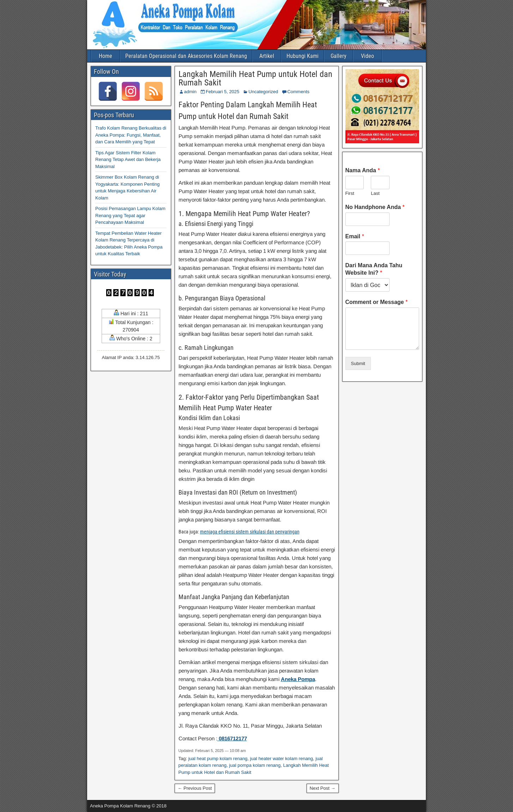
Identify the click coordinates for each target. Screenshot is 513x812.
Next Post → (323, 788)
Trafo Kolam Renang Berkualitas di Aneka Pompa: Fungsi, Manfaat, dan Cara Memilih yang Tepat (131, 135)
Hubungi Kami (303, 56)
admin (190, 92)
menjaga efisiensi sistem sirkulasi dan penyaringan (250, 532)
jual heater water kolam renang (282, 759)
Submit (358, 363)
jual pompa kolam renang (255, 765)
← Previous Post (195, 788)
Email (355, 236)
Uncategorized (263, 92)
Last (375, 193)
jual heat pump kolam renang (218, 759)
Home (105, 56)
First (350, 193)
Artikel (267, 56)
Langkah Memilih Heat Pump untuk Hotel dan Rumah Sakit (255, 78)
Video (367, 56)
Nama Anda (363, 170)
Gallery (339, 56)
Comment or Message (377, 302)
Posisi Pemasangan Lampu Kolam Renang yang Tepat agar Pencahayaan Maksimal (130, 215)
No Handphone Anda (375, 207)
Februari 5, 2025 (222, 92)
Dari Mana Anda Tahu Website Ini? (374, 269)
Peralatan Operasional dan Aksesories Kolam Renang (186, 56)
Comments (298, 92)
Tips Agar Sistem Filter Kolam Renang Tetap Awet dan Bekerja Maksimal (128, 160)
